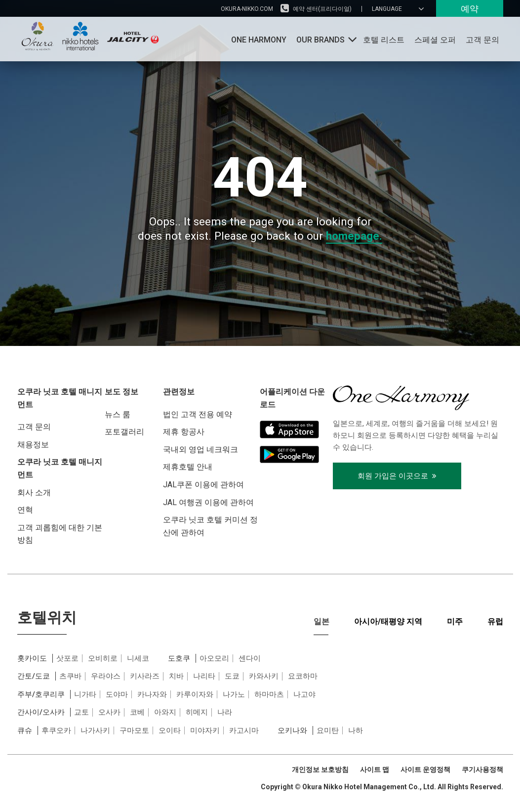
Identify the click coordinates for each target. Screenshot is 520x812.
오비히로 (103, 658)
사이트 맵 (375, 769)
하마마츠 (269, 694)
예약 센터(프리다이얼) (322, 9)
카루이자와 (195, 694)
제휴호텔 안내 (188, 467)
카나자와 (152, 694)
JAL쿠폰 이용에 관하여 (203, 485)
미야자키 (205, 730)
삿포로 (67, 658)
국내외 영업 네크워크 (200, 449)
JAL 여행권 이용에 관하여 (208, 502)
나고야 (304, 694)
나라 (225, 712)
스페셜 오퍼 (435, 40)
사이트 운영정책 (425, 769)
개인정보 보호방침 (320, 769)
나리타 (204, 676)
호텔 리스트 (384, 40)
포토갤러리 (124, 432)
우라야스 (106, 676)
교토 (81, 712)
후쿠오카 (56, 730)
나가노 (234, 694)
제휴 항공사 (184, 432)
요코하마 (303, 676)
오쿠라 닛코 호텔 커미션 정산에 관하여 (210, 526)
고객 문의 (482, 40)
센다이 (250, 658)
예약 (470, 9)
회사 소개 (34, 492)
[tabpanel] (260, 695)
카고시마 (244, 730)
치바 (176, 676)
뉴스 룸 (118, 414)
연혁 (25, 510)
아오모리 (214, 658)
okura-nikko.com (247, 9)
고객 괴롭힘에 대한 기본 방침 (60, 534)
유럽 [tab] (495, 621)
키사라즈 (145, 676)
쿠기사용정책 (482, 769)
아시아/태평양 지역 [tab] (388, 621)
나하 (356, 730)
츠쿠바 (70, 676)
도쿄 (232, 676)
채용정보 (33, 445)
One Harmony (259, 40)
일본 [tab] (321, 621)
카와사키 (264, 676)
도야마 (117, 694)
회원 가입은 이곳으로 (397, 476)
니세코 (138, 658)
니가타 (85, 694)
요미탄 (328, 730)
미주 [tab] (455, 621)
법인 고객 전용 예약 (198, 414)
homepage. (354, 236)
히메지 (197, 712)
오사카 (109, 712)
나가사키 (95, 730)
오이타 (170, 730)
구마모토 (134, 730)
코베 (137, 712)
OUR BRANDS (320, 40)
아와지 (165, 712)
